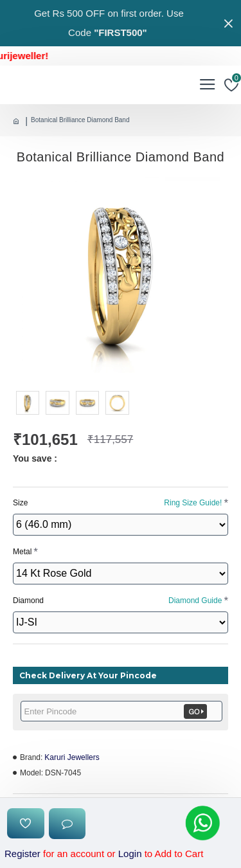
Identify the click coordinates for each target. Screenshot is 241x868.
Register (22, 854)
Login (130, 854)
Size (117, 503)
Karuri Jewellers (72, 757)
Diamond (117, 601)
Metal (22, 552)
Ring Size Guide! (193, 503)
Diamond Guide (195, 601)
